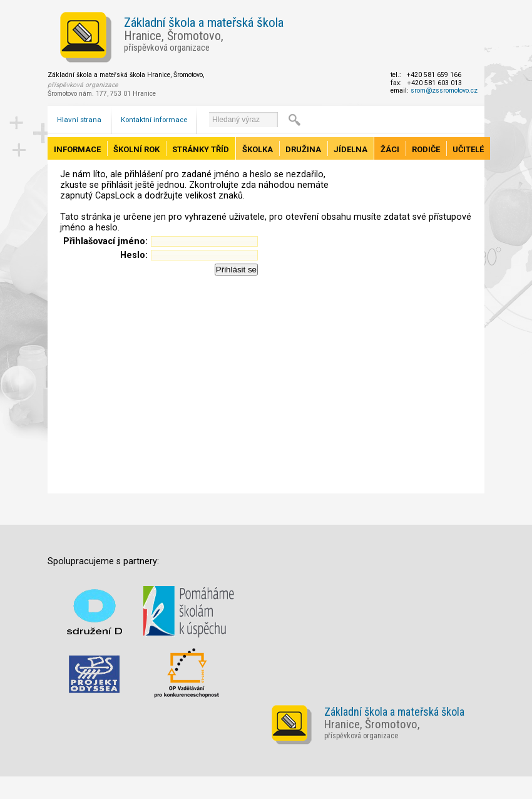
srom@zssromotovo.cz (444, 90)
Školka (258, 149)
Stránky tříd (201, 149)
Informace (77, 149)
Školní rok (136, 149)
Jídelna (350, 149)
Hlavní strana (79, 120)
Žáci (390, 149)
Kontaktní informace (154, 120)
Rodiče (426, 149)
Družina (303, 149)
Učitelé (468, 149)
